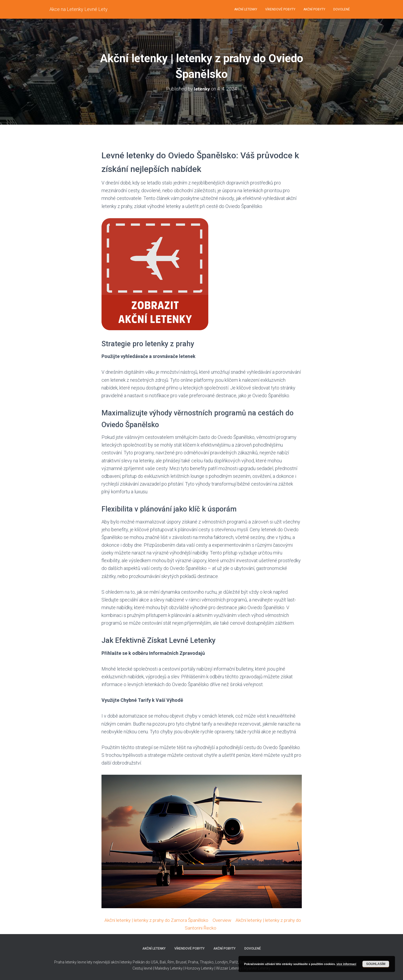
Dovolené (342, 9)
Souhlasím (376, 964)
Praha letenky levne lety (73, 962)
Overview (225, 920)
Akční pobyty (314, 9)
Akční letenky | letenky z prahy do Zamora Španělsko (158, 920)
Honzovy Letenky (199, 968)
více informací (346, 964)
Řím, (171, 962)
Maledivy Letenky (169, 968)
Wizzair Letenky (229, 968)
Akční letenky (246, 9)
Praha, (193, 962)
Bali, (163, 962)
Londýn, (222, 962)
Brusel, (181, 962)
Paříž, (234, 962)
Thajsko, (207, 962)
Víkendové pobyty (280, 9)
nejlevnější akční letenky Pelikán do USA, (126, 962)
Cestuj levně (142, 968)
